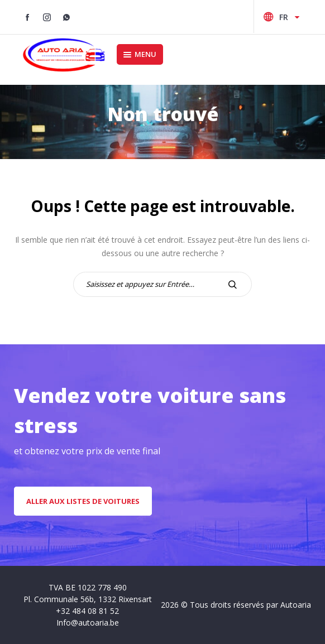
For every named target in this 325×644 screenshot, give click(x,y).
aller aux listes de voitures (83, 501)
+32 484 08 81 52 (87, 611)
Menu (140, 54)
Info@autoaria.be (88, 623)
